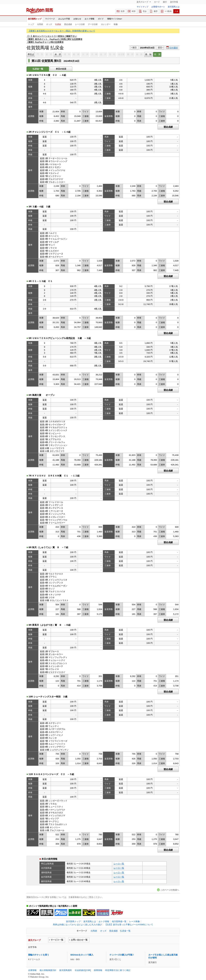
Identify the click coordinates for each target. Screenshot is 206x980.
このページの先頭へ (170, 890)
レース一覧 (119, 864)
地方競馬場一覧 (119, 921)
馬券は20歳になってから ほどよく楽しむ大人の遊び (77, 925)
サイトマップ (143, 7)
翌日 (160, 48)
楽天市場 (174, 2)
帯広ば (31, 54)
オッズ (49, 24)
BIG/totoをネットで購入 (82, 955)
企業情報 (32, 970)
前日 (135, 48)
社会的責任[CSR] (83, 970)
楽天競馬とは (174, 7)
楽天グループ (143, 2)
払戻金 (58, 24)
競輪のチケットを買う (39, 955)
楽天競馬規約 (66, 970)
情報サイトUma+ (115, 19)
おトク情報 (89, 19)
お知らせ (77, 19)
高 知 (148, 54)
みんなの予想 (64, 19)
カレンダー (106, 24)
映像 (116, 24)
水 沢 (58, 54)
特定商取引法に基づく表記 (118, 970)
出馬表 (40, 24)
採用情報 (98, 970)
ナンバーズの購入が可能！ (122, 955)
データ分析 (93, 24)
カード (157, 2)
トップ (31, 24)
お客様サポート (158, 7)
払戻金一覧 (125, 931)
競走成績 (68, 24)
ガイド (101, 19)
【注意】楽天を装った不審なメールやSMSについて (129, 925)
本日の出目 (61, 69)
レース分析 (80, 24)
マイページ (50, 19)
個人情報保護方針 (48, 970)
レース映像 (134, 921)
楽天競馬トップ (35, 19)
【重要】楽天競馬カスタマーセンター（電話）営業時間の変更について (62, 31)
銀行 (165, 2)
